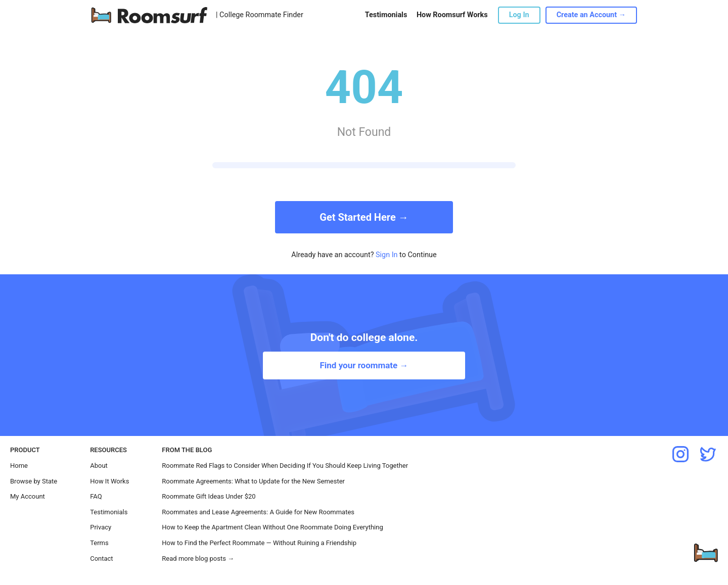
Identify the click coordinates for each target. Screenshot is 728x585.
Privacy (101, 527)
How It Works (109, 481)
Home (19, 466)
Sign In (387, 255)
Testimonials (386, 15)
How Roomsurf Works (452, 15)
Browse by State (34, 481)
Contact (101, 558)
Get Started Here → (364, 217)
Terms (99, 543)
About (99, 466)
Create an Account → (591, 15)
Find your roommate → (364, 365)
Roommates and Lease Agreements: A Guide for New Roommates (258, 512)
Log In (519, 15)
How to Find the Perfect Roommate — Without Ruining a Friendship (259, 543)
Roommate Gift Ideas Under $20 (209, 496)
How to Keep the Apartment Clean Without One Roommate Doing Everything (272, 527)
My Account (28, 496)
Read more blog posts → (198, 558)
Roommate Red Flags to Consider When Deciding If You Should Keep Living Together (285, 466)
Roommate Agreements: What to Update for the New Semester (253, 481)
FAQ (96, 496)
